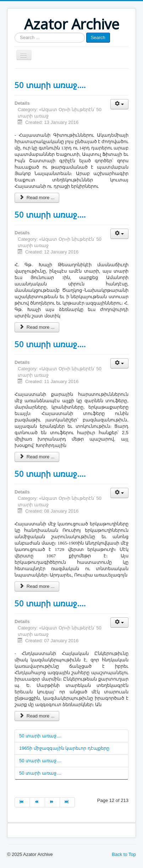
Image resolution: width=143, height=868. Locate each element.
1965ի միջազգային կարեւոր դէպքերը (64, 748)
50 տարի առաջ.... (50, 85)
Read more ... (37, 198)
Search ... (15, 33)
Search (98, 37)
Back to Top (124, 854)
